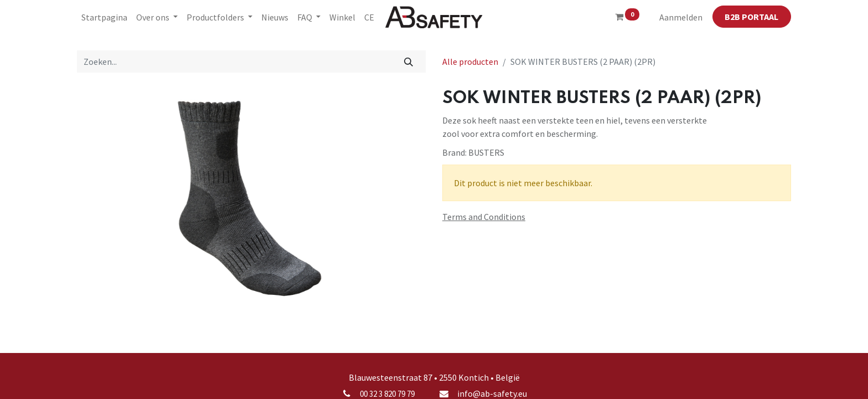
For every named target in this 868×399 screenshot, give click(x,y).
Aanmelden (681, 17)
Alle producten (470, 62)
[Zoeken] (409, 62)
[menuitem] (104, 17)
